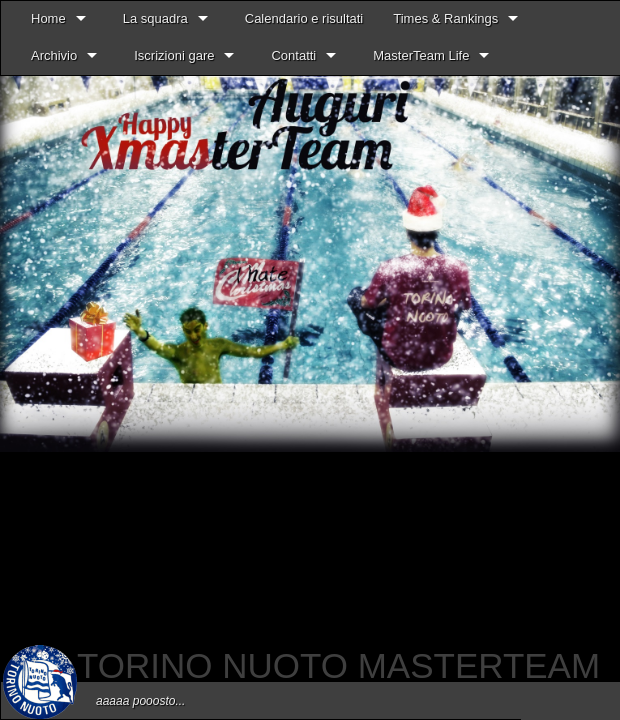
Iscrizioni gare (174, 55)
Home (48, 18)
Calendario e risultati (304, 18)
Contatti (293, 55)
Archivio (54, 55)
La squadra (155, 18)
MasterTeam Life (421, 55)
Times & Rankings (445, 18)
